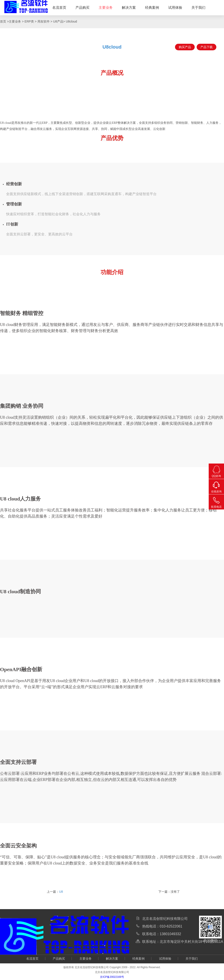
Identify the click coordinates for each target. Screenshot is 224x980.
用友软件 (44, 21)
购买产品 (185, 47)
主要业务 (106, 8)
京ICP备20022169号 (112, 977)
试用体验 (175, 8)
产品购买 (82, 8)
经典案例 (152, 8)
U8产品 (58, 21)
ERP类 (29, 21)
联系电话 (216, 501)
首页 (3, 21)
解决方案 (129, 8)
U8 (61, 892)
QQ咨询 (216, 471)
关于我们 (198, 8)
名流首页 (59, 8)
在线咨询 (216, 486)
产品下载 (206, 47)
